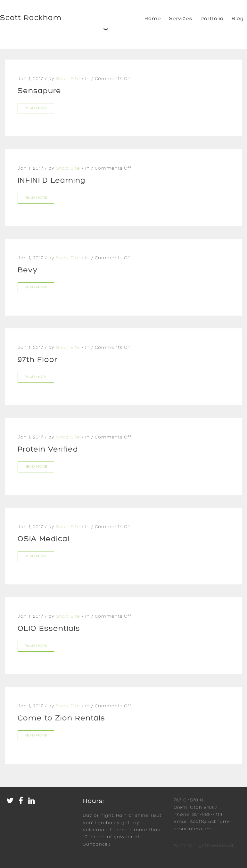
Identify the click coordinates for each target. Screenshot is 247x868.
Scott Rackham (31, 18)
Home (153, 19)
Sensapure (39, 91)
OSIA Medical (44, 539)
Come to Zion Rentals (61, 719)
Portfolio (212, 19)
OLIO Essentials (49, 629)
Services (181, 19)
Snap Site (68, 79)
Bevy (28, 270)
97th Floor (37, 360)
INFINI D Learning (52, 181)
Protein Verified (48, 450)
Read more (36, 108)
